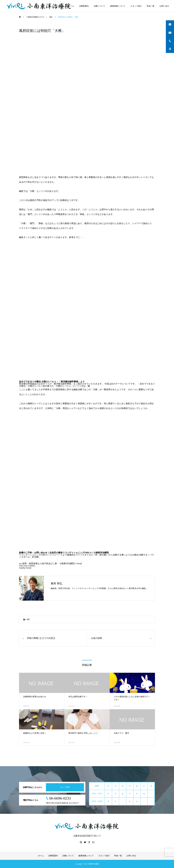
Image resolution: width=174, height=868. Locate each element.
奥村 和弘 (57, 583)
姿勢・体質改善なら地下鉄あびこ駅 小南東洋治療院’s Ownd (52, 563)
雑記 (28, 619)
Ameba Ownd (25, 568)
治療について (99, 6)
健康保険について (118, 6)
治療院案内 (84, 6)
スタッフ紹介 (136, 6)
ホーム (71, 6)
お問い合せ (164, 6)
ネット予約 (65, 787)
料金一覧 (151, 6)
